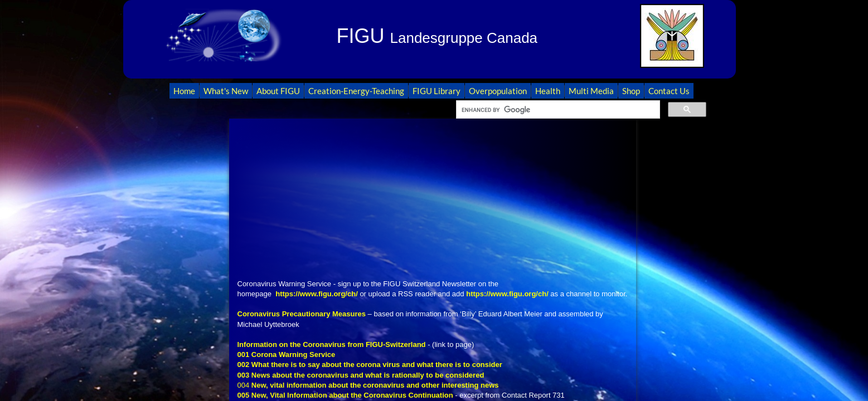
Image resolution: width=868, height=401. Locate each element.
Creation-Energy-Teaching (356, 91)
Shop (631, 91)
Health (548, 91)
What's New (226, 91)
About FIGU (278, 91)
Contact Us (669, 91)
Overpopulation (498, 91)
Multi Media (591, 91)
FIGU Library (437, 91)
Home (184, 91)
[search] (557, 110)
